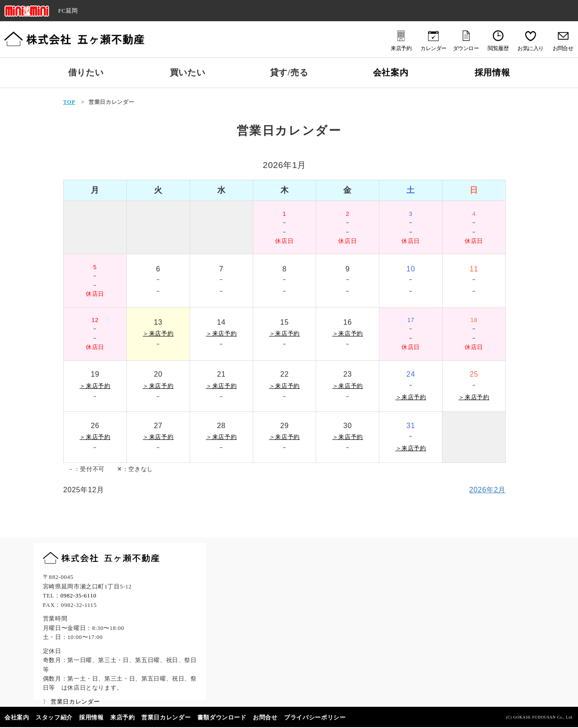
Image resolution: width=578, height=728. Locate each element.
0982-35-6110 (79, 596)
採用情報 (492, 72)
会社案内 (391, 72)
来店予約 (123, 718)
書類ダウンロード (222, 718)
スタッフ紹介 (54, 718)
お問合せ (265, 718)
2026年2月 (487, 490)
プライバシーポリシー (315, 718)
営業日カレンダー (166, 718)
